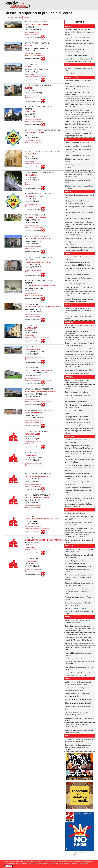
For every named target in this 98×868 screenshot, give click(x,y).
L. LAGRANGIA (31, 328)
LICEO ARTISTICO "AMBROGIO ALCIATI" (41, 519)
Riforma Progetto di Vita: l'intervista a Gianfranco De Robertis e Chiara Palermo (79, 447)
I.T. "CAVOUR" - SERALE (35, 196)
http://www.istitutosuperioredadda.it (35, 77)
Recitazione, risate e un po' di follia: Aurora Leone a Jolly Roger (79, 461)
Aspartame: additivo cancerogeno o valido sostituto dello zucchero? (79, 270)
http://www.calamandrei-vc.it (33, 423)
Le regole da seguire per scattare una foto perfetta (79, 69)
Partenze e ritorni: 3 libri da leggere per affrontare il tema (78, 151)
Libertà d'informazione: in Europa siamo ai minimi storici (79, 45)
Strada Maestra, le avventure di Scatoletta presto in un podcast (79, 550)
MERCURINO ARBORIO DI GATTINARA (41, 392)
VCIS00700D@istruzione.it (33, 54)
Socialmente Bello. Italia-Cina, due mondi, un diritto (79, 541)
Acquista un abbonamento (80, 854)
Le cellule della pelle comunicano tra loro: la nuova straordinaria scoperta (79, 300)
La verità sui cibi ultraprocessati (76, 284)
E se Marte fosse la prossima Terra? (77, 274)
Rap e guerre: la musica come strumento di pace (80, 196)
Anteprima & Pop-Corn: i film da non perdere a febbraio (77, 94)
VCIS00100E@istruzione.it (33, 336)
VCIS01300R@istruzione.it (33, 141)
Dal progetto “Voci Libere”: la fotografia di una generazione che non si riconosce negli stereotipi (80, 32)
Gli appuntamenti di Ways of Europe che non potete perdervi (79, 524)
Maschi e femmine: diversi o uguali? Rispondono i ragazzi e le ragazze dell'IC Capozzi (79, 591)
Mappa (27, 18)
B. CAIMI (29, 46)
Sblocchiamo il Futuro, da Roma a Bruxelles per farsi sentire (80, 556)
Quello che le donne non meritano (76, 392)
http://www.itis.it (30, 248)
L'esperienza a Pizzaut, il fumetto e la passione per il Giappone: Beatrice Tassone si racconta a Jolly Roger (80, 498)
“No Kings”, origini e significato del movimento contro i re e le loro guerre (78, 418)
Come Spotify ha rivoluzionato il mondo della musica (78, 243)
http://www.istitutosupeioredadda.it (35, 55)
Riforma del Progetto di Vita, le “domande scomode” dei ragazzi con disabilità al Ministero (79, 431)
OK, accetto (9, 866)
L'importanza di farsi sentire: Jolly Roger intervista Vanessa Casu (79, 505)
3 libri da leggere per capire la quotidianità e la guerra (79, 187)
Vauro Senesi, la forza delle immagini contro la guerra (78, 441)
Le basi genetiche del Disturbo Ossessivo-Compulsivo (79, 258)
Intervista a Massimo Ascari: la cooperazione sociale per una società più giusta (79, 611)
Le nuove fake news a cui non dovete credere (77, 387)
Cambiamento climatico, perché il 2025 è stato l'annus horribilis (79, 365)
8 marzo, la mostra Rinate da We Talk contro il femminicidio (78, 604)
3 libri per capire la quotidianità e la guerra (79, 171)
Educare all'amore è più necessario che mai (80, 644)
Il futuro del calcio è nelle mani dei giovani (79, 700)
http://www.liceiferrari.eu (32, 317)
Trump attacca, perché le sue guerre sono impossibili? (79, 518)
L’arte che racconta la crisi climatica (77, 374)
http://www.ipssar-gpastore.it (33, 272)
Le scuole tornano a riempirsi (75, 634)
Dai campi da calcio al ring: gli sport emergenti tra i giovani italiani (77, 714)
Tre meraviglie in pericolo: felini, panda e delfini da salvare (79, 359)
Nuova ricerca (18, 18)
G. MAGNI (29, 88)
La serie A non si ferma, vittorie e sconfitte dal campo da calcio (79, 731)
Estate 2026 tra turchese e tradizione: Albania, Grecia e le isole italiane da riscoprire (78, 747)
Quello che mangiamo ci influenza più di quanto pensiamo (78, 289)
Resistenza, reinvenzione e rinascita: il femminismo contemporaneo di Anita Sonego (78, 569)
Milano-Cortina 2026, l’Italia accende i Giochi (78, 708)
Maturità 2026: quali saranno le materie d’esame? (78, 654)
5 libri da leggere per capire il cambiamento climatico (80, 166)
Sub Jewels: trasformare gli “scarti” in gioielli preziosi (78, 483)
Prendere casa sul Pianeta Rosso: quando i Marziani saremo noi (79, 279)
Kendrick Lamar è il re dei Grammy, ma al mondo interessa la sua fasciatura (79, 249)
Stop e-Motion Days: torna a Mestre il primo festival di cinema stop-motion (78, 39)
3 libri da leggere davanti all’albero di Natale (77, 181)
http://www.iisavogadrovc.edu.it (34, 571)
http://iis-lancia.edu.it (31, 34)
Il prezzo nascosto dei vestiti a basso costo (80, 355)
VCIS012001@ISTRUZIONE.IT (34, 463)
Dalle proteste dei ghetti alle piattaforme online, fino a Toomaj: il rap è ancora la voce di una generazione (79, 233)
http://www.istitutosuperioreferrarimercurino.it (38, 380)
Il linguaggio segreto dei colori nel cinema (79, 118)
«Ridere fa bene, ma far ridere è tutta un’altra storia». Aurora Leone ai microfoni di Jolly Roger (79, 476)
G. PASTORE (30, 112)
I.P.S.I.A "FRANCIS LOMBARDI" (37, 476)
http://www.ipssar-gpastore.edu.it (35, 121)
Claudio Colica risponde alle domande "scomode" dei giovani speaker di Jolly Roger (78, 490)
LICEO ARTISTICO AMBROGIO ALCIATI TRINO (44, 540)
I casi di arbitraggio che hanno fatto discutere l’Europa (77, 725)
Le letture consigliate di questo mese (77, 143)
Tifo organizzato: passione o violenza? (78, 703)
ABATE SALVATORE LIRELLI (36, 24)
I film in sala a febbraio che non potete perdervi (78, 82)
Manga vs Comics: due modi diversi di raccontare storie (78, 175)
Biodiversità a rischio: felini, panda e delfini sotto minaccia (79, 327)
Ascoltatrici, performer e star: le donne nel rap (79, 208)
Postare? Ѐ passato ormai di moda (77, 55)
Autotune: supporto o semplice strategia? (79, 219)
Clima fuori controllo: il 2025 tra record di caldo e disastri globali (79, 338)
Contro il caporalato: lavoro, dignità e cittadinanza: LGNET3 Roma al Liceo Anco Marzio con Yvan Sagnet (79, 628)
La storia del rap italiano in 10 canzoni (78, 238)
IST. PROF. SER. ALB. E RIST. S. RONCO (41, 286)
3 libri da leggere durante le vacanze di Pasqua (78, 160)
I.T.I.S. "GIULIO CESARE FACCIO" (38, 239)
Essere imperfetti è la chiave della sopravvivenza (76, 332)
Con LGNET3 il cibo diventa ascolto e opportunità (77, 397)
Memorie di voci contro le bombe (76, 401)
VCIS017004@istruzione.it (33, 315)
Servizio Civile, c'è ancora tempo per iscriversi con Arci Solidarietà (77, 562)
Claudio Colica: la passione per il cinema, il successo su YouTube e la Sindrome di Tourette (79, 468)
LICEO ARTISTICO (32, 349)
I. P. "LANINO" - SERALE (35, 133)
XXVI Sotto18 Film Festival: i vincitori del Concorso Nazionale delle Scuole (79, 129)
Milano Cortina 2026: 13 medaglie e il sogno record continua (78, 695)
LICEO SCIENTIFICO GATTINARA (38, 370)
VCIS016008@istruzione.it (33, 32)
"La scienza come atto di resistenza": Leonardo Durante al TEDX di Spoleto (77, 264)
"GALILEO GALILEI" (33, 434)
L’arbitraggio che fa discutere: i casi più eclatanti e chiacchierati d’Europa (78, 683)
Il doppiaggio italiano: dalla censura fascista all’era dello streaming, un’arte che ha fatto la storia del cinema (79, 112)
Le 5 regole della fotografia (74, 74)
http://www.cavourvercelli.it (33, 142)
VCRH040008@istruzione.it (33, 119)
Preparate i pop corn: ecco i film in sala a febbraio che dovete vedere (79, 88)
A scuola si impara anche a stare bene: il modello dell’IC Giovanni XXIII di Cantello (79, 639)
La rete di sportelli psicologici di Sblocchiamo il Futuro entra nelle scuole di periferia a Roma (79, 661)
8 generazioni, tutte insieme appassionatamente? (74, 51)
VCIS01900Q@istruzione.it (33, 247)
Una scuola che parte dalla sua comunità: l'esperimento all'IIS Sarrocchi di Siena (79, 60)
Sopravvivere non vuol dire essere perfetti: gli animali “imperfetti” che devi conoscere (79, 350)
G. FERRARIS (30, 455)
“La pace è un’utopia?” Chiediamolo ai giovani (78, 412)
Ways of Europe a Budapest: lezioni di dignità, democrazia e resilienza (78, 535)
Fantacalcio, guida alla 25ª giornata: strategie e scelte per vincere (77, 689)
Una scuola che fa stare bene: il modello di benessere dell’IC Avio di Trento (79, 674)
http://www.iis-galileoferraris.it (34, 227)
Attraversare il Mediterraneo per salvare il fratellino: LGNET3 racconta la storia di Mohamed (79, 577)
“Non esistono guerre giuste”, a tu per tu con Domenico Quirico (78, 406)
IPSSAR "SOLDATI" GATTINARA (38, 262)
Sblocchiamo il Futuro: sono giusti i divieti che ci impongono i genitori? (79, 584)
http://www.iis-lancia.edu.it (33, 98)
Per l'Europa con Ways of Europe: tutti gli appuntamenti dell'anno (79, 530)
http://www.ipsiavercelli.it (32, 486)
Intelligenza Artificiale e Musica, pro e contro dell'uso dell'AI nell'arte (78, 202)
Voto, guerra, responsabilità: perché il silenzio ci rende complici (77, 424)
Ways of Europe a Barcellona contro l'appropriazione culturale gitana (77, 382)
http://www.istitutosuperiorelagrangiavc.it (37, 338)
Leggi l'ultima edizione (80, 852)
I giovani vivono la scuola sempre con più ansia (79, 668)
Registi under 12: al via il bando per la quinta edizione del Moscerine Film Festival (80, 99)
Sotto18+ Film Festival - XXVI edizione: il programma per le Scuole (79, 135)
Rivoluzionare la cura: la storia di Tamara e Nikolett (79, 598)
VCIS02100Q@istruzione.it (33, 442)
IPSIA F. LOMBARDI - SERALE (37, 498)
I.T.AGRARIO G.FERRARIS (35, 217)
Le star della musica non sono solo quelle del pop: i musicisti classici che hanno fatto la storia (80, 224)
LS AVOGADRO (31, 561)
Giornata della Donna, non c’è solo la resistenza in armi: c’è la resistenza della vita (79, 311)
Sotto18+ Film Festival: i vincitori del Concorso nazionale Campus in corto (78, 123)
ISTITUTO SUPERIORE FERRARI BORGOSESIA (44, 307)
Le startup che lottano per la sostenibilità (79, 370)
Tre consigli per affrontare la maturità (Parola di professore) (78, 621)
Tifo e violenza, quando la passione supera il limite (79, 720)
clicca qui (18, 864)
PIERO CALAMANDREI (34, 413)
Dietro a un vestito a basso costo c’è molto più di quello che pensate (79, 344)
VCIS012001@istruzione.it (33, 225)
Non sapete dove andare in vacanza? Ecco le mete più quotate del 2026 (79, 740)
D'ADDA (28, 67)
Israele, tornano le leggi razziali (75, 513)
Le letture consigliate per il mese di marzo (79, 146)
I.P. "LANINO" (30, 154)
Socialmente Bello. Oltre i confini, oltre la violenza (79, 318)
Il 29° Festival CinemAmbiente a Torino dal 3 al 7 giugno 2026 (79, 105)
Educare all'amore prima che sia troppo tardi (78, 648)
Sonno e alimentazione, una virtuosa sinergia (77, 294)
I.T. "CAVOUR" (31, 175)
